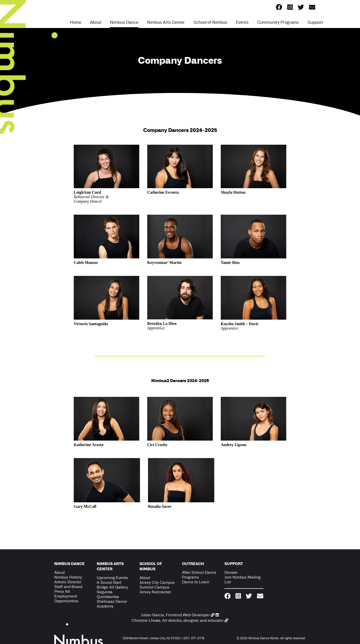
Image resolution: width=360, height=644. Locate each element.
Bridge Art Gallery (112, 587)
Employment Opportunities (66, 599)
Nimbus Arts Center (166, 22)
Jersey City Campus (157, 582)
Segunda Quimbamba (108, 594)
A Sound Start (109, 582)
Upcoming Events (112, 578)
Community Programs (278, 22)
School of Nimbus (210, 22)
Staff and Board (68, 587)
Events (242, 22)
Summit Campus (154, 587)
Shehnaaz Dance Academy (112, 604)
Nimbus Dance (124, 22)
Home (75, 22)
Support (315, 22)
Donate (231, 572)
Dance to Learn (196, 582)
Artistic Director (68, 582)
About (96, 22)
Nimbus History (68, 577)
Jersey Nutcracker (155, 592)
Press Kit (62, 591)
